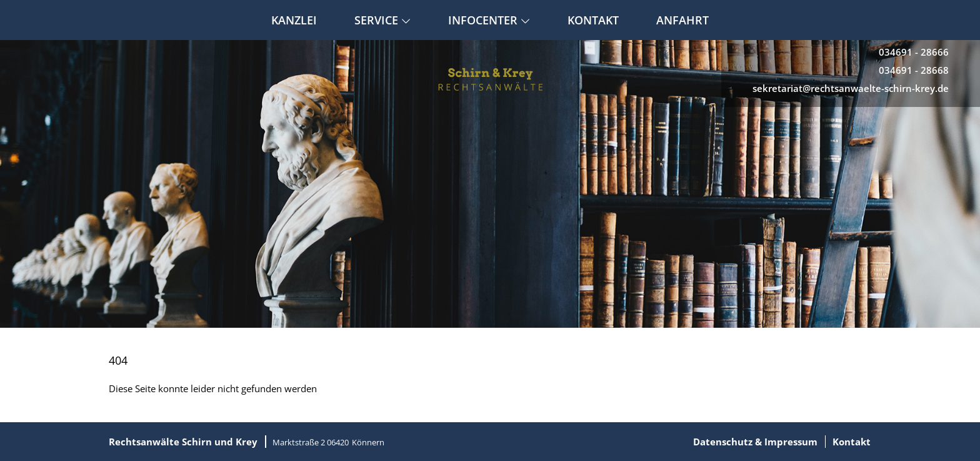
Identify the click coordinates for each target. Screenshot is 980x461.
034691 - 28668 (914, 70)
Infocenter (489, 20)
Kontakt (593, 20)
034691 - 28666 (914, 52)
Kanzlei (294, 20)
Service (382, 20)
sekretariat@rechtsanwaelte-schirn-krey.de (851, 88)
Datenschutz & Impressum (755, 442)
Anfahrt (682, 20)
